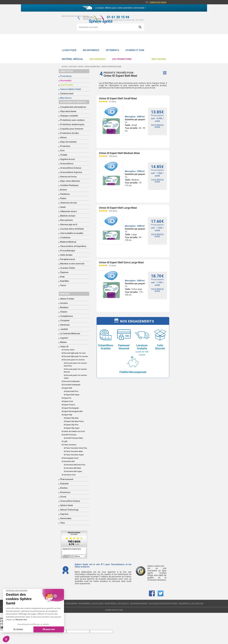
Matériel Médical (73, 59)
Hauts (63, 207)
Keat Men (65, 281)
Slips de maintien (68, 142)
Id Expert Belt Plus (71, 391)
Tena (62, 523)
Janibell (64, 329)
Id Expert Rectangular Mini (72, 411)
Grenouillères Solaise (71, 168)
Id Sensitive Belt (68, 461)
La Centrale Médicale (70, 334)
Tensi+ (63, 285)
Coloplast (65, 320)
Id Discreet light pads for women (75, 356)
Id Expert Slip (67, 415)
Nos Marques (98, 59)
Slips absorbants (68, 111)
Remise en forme (68, 177)
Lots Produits (67, 85)
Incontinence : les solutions (91, 603)
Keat (62, 277)
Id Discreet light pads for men (74, 353)
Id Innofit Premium (69, 435)
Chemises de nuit (68, 203)
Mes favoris (159, 59)
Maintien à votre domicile (72, 264)
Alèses (63, 137)
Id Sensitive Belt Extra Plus (75, 465)
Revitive (64, 488)
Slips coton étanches (70, 181)
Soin (62, 151)
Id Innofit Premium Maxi (73, 438)
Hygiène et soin (135, 50)
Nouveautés (66, 80)
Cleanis (64, 312)
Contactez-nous (158, 2)
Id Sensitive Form (69, 475)
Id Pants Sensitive (69, 445)
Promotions (66, 76)
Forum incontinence (139, 603)
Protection (65, 146)
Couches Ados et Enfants (72, 229)
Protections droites (70, 133)
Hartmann (65, 325)
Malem (63, 342)
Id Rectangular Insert (70, 458)
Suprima (64, 514)
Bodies (64, 190)
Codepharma (66, 316)
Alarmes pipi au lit (69, 224)
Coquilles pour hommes (72, 129)
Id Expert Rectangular (70, 408)
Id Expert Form (67, 401)
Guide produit (67, 94)
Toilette (64, 155)
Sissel (63, 497)
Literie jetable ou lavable (72, 233)
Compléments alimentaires (73, 107)
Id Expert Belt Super (72, 395)
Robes (63, 198)
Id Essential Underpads (71, 385)
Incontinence (91, 50)
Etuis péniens (67, 220)
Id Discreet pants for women (73, 360)
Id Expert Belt (67, 388)
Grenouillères (67, 164)
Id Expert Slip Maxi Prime (74, 421)
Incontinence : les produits (117, 603)
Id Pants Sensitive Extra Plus (75, 448)
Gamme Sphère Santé (71, 89)
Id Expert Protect (68, 405)
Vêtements (112, 50)
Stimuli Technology (69, 510)
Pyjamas (64, 272)
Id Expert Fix (66, 398)
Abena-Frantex (67, 299)
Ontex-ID (64, 347)
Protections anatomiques (72, 124)
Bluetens (64, 307)
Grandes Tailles (68, 268)
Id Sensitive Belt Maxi (72, 468)
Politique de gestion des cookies (163, 603)
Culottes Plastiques (69, 185)
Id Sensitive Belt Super (73, 471)
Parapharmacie (68, 259)
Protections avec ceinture (72, 120)
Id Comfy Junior (68, 350)
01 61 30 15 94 (118, 17)
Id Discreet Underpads (71, 381)
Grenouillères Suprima (71, 172)
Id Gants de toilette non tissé (73, 431)
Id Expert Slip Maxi (71, 418)
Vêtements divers (69, 211)
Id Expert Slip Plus (71, 425)
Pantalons (65, 194)
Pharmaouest (67, 479)
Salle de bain (66, 255)
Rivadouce (65, 492)
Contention (65, 238)
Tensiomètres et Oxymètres (73, 246)
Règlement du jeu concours (191, 603)
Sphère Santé (67, 505)
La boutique (69, 50)
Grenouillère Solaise (70, 501)
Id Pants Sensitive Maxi (73, 451)
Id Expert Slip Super (72, 428)
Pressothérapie (68, 251)
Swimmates (66, 518)
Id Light (65, 441)
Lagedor (64, 338)
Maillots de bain (68, 216)
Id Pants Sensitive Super (74, 455)
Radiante (64, 484)
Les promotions (122, 59)
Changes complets (69, 116)
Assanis (64, 303)
